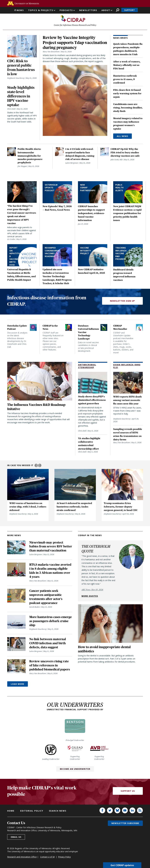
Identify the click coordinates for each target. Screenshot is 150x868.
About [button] (106, 10)
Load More (18, 685)
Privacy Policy (64, 858)
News (20, 10)
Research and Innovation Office (22, 858)
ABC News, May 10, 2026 (92, 591)
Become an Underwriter (75, 770)
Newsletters (88, 10)
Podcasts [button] (66, 10)
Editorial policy (32, 812)
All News (122, 137)
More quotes (90, 597)
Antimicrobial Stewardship (87, 367)
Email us (16, 838)
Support (130, 10)
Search (118, 10)
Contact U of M (47, 858)
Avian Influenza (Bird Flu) (127, 367)
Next (40, 467)
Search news (58, 812)
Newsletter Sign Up (122, 302)
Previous (36, 467)
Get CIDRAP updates (122, 865)
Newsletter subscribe (125, 824)
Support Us (128, 792)
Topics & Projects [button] (41, 10)
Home (11, 812)
